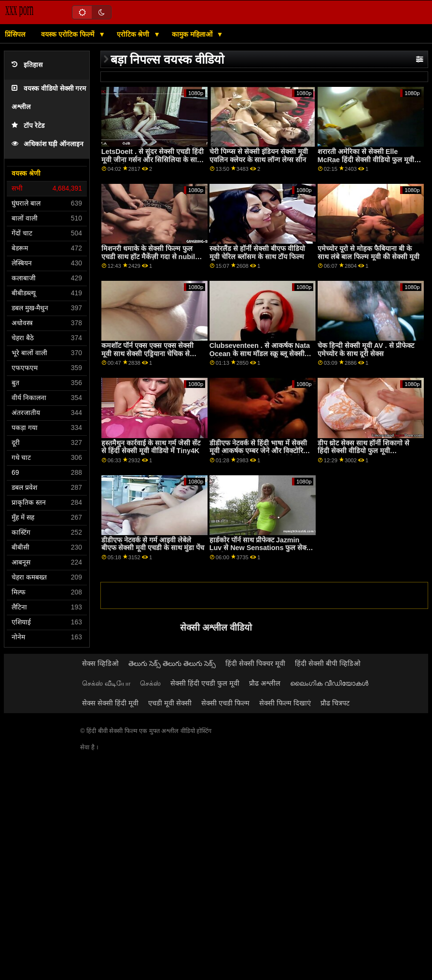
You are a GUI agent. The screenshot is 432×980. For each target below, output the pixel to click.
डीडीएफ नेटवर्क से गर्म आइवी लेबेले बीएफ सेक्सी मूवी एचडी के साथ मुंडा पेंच (153, 544)
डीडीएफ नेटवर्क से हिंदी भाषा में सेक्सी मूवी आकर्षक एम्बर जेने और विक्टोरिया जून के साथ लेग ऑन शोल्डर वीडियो (259, 451)
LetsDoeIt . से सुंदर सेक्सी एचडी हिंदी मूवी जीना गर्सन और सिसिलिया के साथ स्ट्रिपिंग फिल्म (153, 159)
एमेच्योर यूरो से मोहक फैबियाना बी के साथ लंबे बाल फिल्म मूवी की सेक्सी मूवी (369, 253)
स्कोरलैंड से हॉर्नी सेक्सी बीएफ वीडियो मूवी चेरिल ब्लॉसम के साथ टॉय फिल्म (257, 253)
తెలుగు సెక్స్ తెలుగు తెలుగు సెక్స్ (172, 663)
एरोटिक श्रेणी (134, 34)
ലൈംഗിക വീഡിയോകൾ (329, 683)
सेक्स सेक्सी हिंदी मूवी (110, 703)
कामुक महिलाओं (193, 34)
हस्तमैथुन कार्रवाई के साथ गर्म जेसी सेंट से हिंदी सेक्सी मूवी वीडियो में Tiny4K (151, 447)
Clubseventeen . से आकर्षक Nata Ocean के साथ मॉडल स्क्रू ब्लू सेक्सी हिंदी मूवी (260, 353)
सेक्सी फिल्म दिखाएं (285, 703)
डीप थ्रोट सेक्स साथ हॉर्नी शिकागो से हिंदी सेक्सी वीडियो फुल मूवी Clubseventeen (363, 451)
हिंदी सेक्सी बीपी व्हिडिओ (328, 663)
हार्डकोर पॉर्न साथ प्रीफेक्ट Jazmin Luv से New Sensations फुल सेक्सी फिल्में (261, 548)
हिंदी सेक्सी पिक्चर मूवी (255, 663)
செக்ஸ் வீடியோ (106, 683)
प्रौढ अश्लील (265, 683)
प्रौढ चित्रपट (335, 703)
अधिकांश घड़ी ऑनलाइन (48, 144)
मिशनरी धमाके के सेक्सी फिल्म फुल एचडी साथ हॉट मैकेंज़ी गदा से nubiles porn (152, 256)
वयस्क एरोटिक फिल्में (69, 34)
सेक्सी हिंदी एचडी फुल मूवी (205, 683)
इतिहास (27, 65)
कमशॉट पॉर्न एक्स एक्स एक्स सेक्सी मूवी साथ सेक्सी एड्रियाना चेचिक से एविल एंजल (147, 353)
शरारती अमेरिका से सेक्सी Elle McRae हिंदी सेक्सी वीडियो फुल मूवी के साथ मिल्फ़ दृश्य (369, 159)
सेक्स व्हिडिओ (100, 663)
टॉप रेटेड (28, 126)
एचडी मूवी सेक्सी (170, 703)
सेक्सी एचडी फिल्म (225, 703)
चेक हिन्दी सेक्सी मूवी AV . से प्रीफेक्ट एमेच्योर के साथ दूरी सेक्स (366, 350)
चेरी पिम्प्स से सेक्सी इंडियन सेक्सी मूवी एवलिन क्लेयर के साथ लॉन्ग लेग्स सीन (259, 156)
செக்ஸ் (150, 683)
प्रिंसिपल (15, 34)
